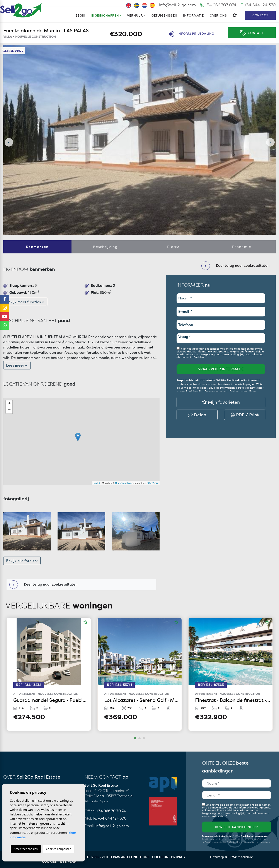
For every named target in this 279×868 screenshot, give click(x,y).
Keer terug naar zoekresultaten (43, 585)
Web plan (68, 862)
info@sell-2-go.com (177, 5)
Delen (197, 415)
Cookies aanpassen (59, 849)
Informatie (193, 15)
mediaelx (245, 857)
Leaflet (96, 483)
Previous (9, 142)
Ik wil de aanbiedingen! (237, 827)
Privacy (178, 857)
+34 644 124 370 (258, 5)
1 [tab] (135, 738)
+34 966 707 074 (218, 5)
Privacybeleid (253, 351)
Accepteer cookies (26, 849)
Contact (260, 15)
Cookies (49, 862)
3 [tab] (144, 738)
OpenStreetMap (124, 483)
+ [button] (9, 404)
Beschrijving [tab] (105, 247)
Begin (80, 15)
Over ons (218, 15)
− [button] (9, 410)
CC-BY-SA (152, 483)
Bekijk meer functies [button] (25, 302)
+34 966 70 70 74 (111, 811)
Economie (242, 247)
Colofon (160, 857)
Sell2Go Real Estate (21, 10)
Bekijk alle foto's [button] (22, 561)
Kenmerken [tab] (37, 247)
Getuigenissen (164, 15)
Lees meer (17, 365)
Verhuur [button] (135, 15)
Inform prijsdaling (192, 34)
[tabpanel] (49, 674)
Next (270, 142)
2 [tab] (139, 738)
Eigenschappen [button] (105, 15)
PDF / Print (245, 415)
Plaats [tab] (174, 247)
